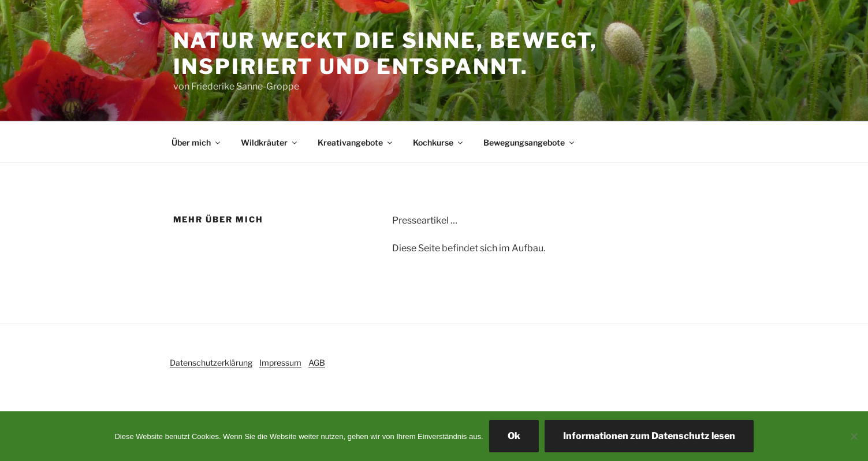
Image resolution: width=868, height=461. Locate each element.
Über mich (197, 142)
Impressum (280, 363)
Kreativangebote (356, 142)
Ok (514, 436)
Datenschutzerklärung (211, 363)
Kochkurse (439, 142)
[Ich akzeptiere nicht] (854, 436)
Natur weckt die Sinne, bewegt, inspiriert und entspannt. (385, 53)
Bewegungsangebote (530, 142)
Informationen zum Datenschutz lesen (649, 436)
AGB (317, 363)
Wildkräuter (270, 142)
